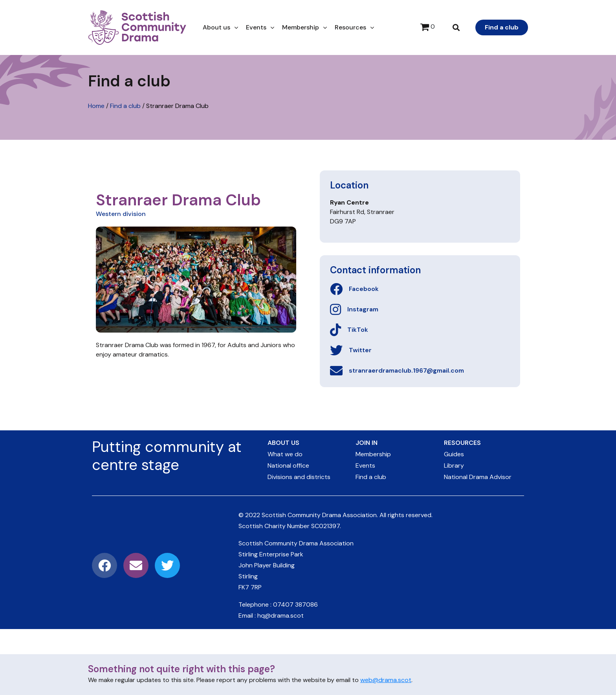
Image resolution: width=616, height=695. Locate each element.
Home (96, 106)
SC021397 (325, 526)
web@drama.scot (386, 680)
